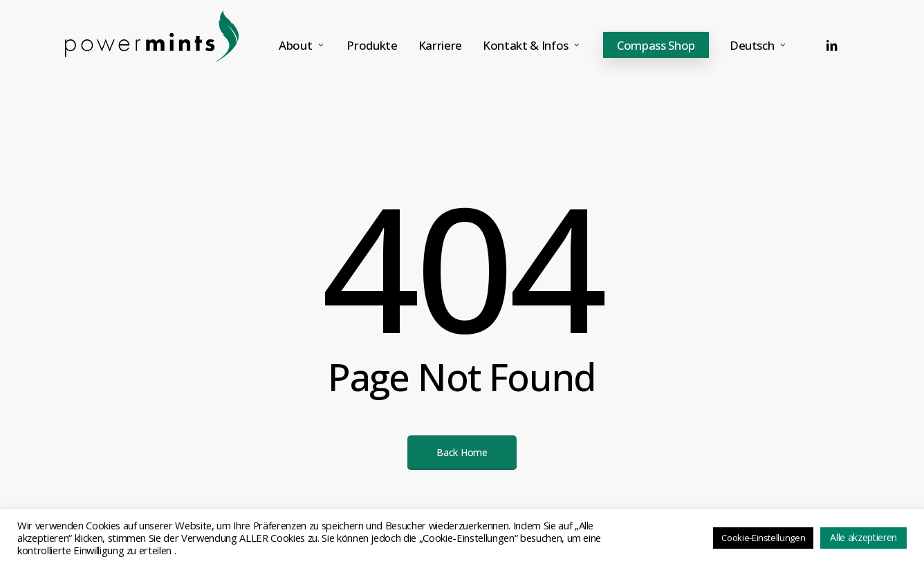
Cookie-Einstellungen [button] (763, 538)
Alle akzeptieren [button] (863, 537)
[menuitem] (759, 45)
